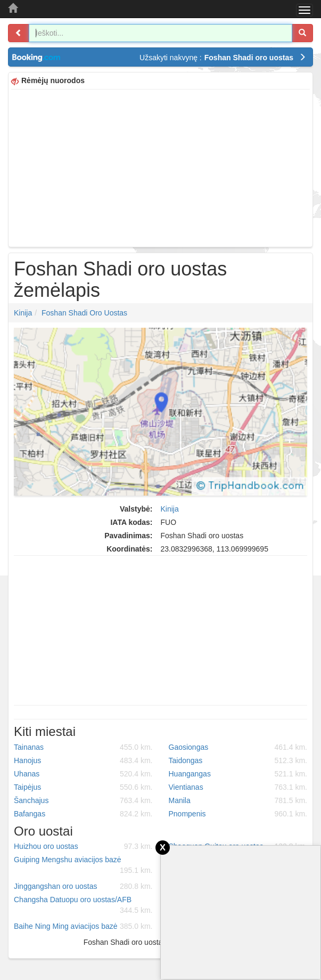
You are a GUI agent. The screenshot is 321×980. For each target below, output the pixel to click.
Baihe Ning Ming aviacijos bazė (83, 926)
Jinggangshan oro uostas (83, 886)
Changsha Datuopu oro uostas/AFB (83, 905)
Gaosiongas (238, 747)
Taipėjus (83, 787)
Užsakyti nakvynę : (223, 58)
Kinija (23, 313)
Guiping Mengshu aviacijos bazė (83, 865)
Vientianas (238, 787)
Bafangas (83, 814)
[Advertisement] (160, 167)
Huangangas (238, 774)
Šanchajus (83, 800)
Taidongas (238, 760)
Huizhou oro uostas (83, 846)
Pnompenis (238, 814)
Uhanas (83, 774)
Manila (238, 800)
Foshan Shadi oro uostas (84, 313)
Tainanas (83, 747)
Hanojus (83, 760)
